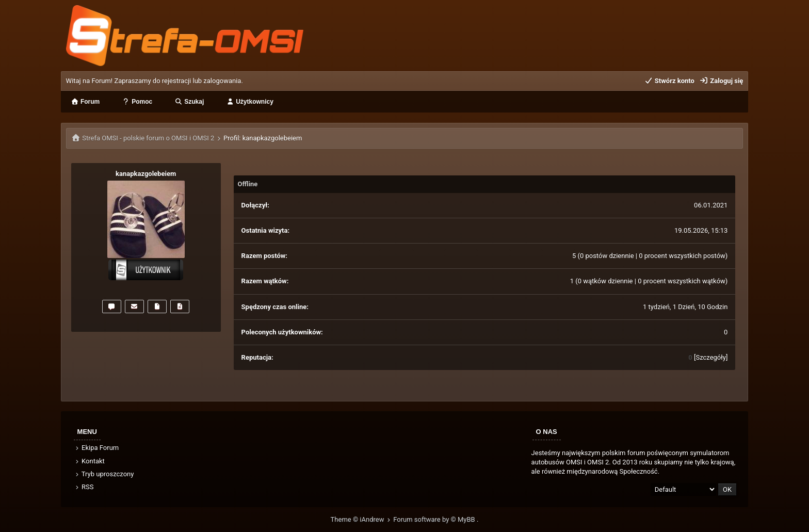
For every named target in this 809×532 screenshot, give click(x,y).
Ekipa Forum (97, 448)
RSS (84, 487)
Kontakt (90, 461)
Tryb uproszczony (104, 474)
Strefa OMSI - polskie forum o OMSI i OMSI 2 (148, 138)
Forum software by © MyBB (435, 519)
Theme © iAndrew (362, 519)
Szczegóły (711, 357)
